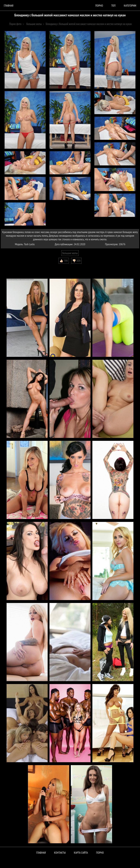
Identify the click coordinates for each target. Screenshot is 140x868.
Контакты (60, 853)
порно (99, 5)
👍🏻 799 (64, 261)
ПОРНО (100, 853)
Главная (9, 5)
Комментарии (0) (12, 266)
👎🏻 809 (76, 261)
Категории (130, 5)
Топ (113, 5)
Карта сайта (81, 853)
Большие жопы (70, 253)
